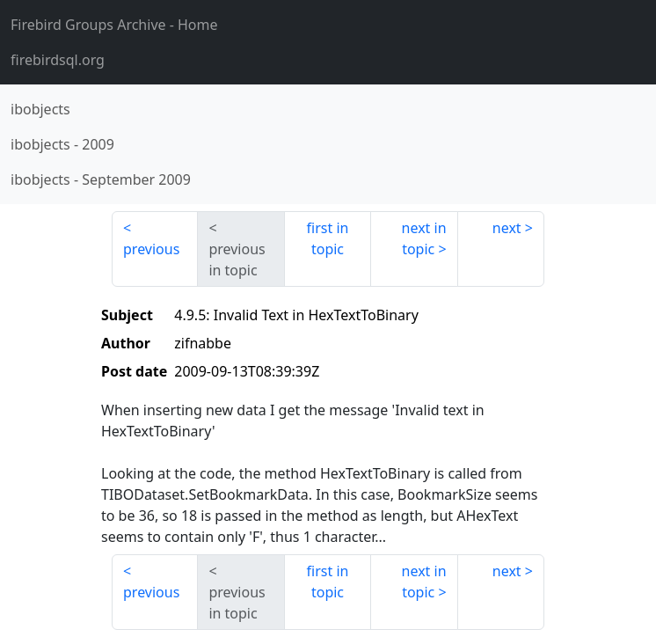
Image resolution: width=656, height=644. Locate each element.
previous (151, 249)
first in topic (328, 238)
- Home (114, 25)
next (507, 228)
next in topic (424, 238)
